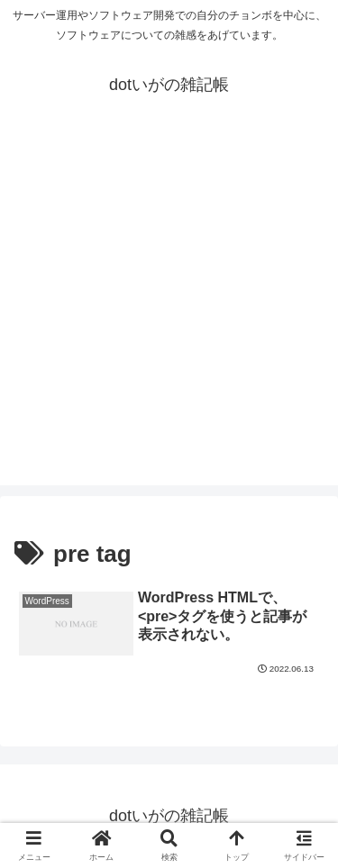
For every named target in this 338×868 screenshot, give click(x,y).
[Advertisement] (169, 316)
